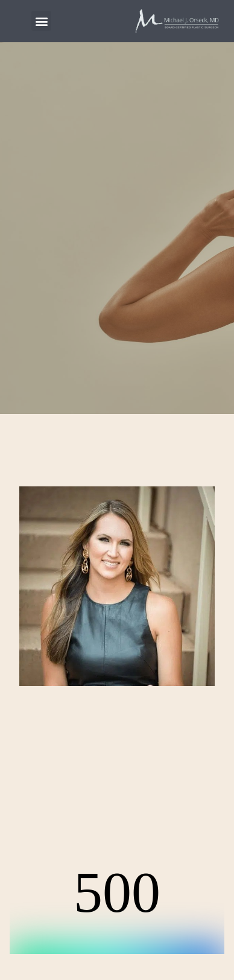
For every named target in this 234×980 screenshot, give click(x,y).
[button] (41, 21)
